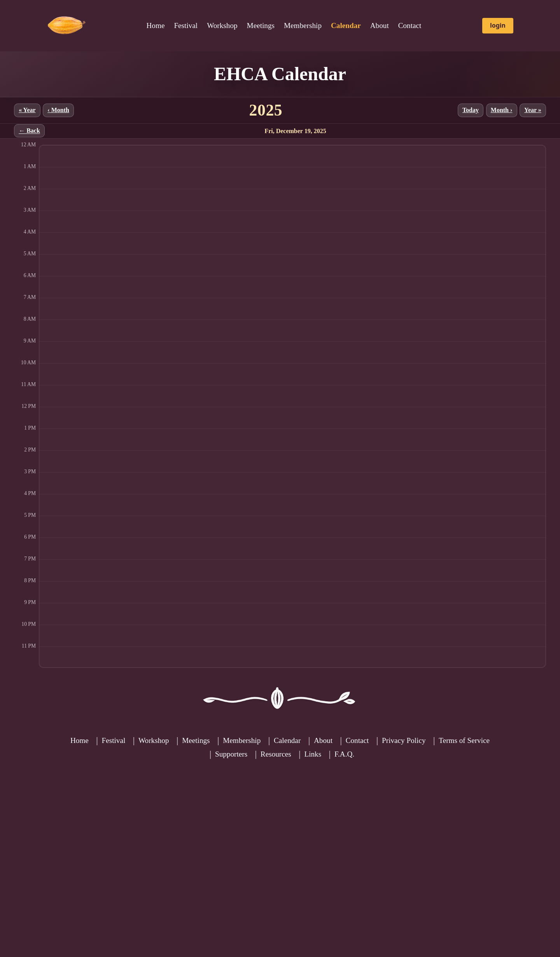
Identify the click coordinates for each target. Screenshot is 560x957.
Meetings (261, 25)
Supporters (231, 754)
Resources (276, 754)
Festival (186, 25)
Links (313, 754)
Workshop (222, 25)
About (380, 25)
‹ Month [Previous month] (58, 110)
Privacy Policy (404, 740)
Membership (303, 25)
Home (156, 25)
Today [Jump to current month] (471, 110)
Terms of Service (464, 740)
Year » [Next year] (533, 110)
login (498, 25)
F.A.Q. (344, 754)
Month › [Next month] (502, 110)
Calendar (287, 740)
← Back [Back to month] (29, 131)
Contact (410, 25)
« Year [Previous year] (27, 110)
